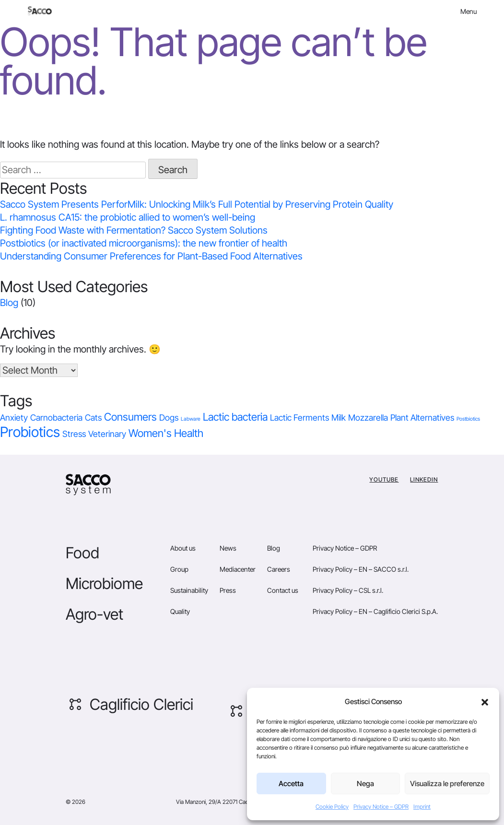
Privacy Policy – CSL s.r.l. (348, 590)
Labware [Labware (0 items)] (191, 419)
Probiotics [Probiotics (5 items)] (30, 432)
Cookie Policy (332, 807)
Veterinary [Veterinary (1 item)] (107, 434)
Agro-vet (94, 614)
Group (179, 569)
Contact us (283, 590)
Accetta (291, 784)
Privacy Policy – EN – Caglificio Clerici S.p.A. (375, 611)
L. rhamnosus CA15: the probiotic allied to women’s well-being (128, 217)
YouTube (384, 479)
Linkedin (424, 479)
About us (183, 548)
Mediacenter (238, 569)
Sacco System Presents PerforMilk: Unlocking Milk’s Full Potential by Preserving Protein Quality (198, 204)
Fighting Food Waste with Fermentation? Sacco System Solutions (134, 230)
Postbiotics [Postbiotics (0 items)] (468, 419)
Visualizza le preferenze (447, 784)
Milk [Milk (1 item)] (339, 418)
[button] (485, 702)
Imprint (422, 807)
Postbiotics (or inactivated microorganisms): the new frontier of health (144, 243)
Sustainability (189, 590)
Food (82, 553)
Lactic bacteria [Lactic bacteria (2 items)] (235, 417)
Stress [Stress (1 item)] (74, 434)
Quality (180, 611)
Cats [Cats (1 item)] (93, 418)
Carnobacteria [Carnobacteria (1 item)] (56, 418)
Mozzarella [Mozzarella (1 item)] (368, 418)
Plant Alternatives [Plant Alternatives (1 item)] (422, 418)
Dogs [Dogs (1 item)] (169, 418)
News (228, 548)
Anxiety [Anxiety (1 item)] (14, 418)
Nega (365, 784)
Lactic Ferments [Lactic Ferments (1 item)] (299, 418)
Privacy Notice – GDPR (381, 807)
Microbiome (104, 583)
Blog (9, 303)
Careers (279, 569)
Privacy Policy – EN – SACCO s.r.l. (361, 569)
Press (228, 590)
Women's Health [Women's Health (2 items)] (166, 433)
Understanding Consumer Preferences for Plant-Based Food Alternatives (151, 256)
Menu (469, 11)
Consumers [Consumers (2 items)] (130, 417)
